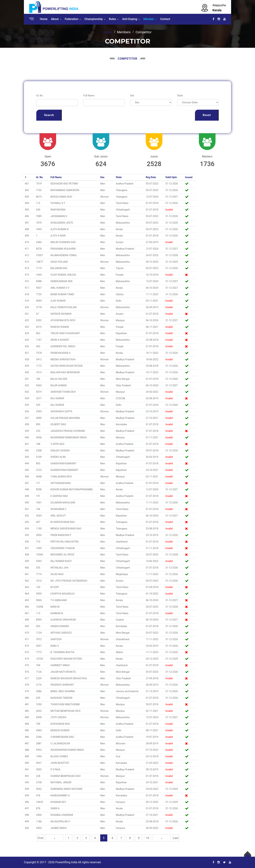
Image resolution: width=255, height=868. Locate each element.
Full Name (89, 96)
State (180, 96)
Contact (165, 19)
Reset (207, 115)
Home (44, 19)
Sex (132, 96)
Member (149, 19)
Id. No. (40, 96)
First (41, 838)
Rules (112, 19)
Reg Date (151, 177)
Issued (189, 177)
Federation (72, 19)
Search (49, 115)
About (55, 19)
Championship (94, 19)
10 (148, 838)
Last (176, 838)
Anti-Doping (130, 19)
